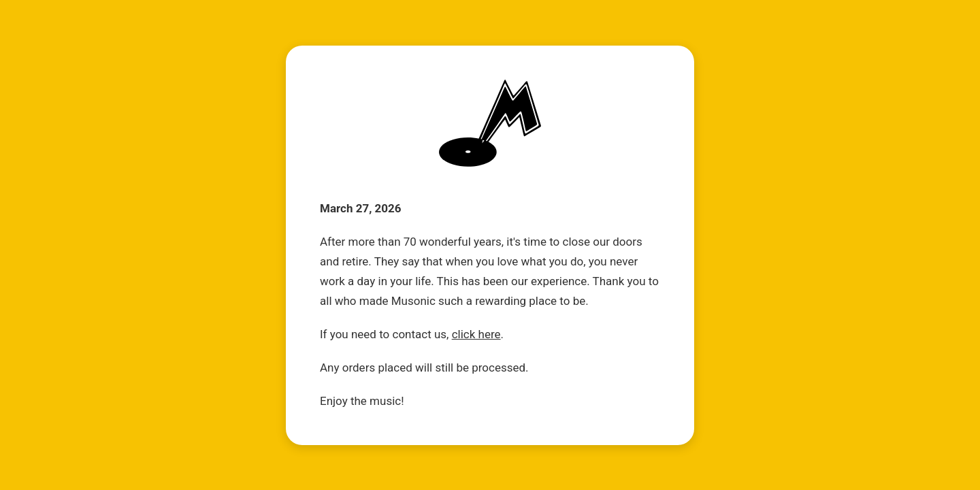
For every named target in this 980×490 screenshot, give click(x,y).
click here (476, 334)
